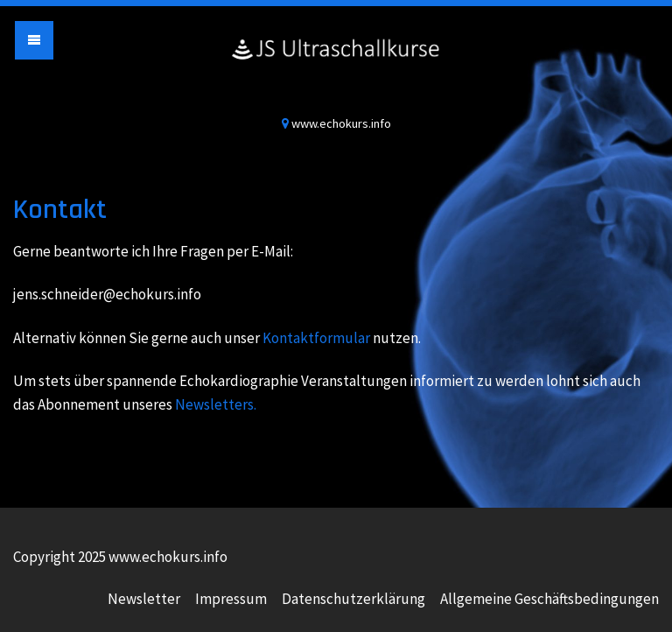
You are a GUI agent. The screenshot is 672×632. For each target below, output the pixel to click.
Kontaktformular (316, 338)
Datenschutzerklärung (353, 599)
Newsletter (144, 599)
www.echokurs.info (336, 66)
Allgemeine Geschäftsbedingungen (549, 599)
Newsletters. (216, 404)
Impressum (231, 599)
